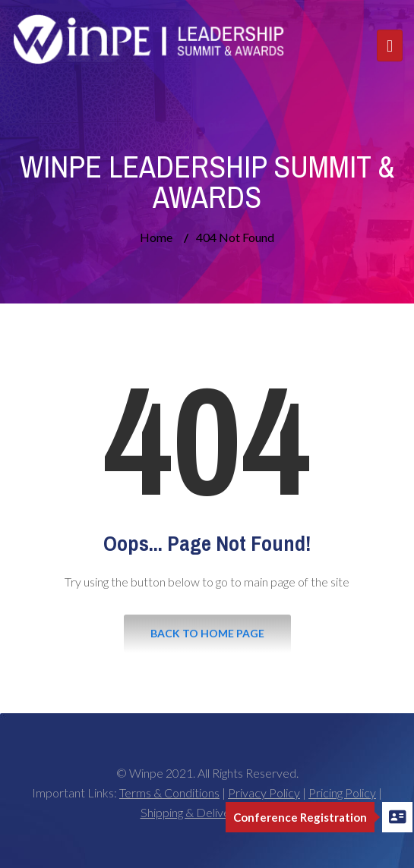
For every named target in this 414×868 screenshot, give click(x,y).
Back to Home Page (207, 633)
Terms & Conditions (169, 793)
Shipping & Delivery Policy (207, 812)
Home (156, 237)
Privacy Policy (264, 793)
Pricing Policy (342, 793)
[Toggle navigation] (390, 46)
